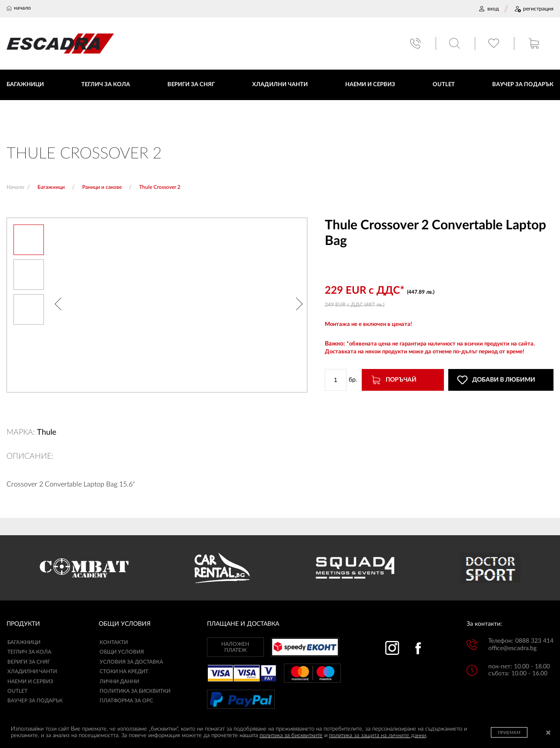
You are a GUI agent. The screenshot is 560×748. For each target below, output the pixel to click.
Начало (15, 187)
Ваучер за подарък (35, 701)
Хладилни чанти (32, 672)
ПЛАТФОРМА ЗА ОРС (126, 701)
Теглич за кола (29, 652)
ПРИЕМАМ (509, 733)
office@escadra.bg (512, 648)
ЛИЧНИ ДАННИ (119, 681)
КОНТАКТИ (114, 643)
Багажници (24, 643)
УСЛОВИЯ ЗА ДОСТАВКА (131, 662)
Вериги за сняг (29, 662)
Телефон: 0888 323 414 (521, 641)
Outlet (17, 691)
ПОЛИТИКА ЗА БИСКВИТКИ (135, 691)
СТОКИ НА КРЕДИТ (124, 672)
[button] (58, 305)
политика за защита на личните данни (378, 736)
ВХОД (488, 9)
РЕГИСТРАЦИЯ (534, 9)
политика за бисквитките (291, 736)
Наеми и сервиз (30, 681)
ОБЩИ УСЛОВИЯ (122, 652)
